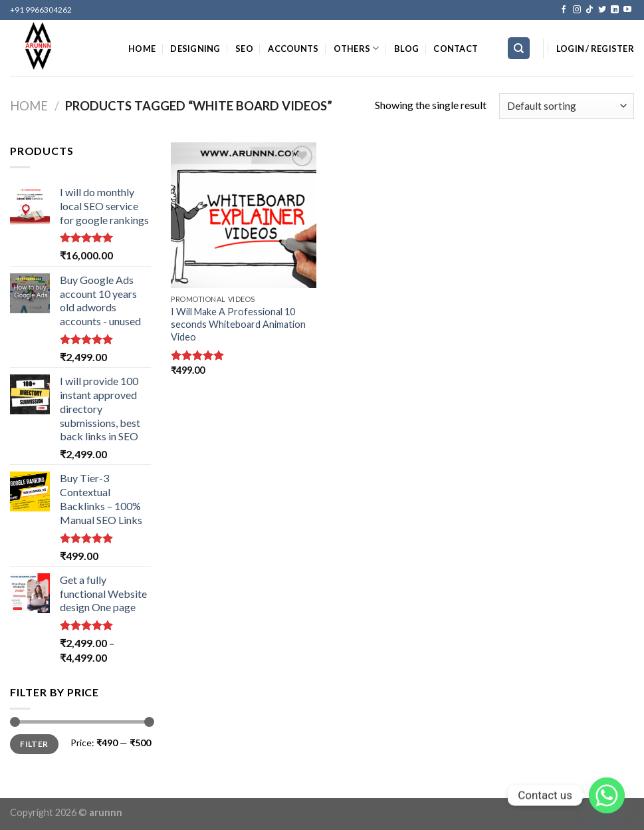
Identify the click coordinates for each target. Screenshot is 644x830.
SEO (244, 49)
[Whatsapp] (607, 795)
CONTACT (456, 49)
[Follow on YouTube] (627, 10)
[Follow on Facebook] (564, 10)
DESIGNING (195, 49)
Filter (34, 744)
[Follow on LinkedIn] (615, 10)
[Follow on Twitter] (602, 10)
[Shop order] (567, 106)
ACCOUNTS (293, 49)
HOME (142, 49)
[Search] (519, 48)
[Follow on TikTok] (590, 10)
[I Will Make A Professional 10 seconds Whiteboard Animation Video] (244, 215)
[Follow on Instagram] (577, 10)
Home (29, 106)
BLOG (406, 49)
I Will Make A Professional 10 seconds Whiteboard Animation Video (238, 324)
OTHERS (357, 48)
